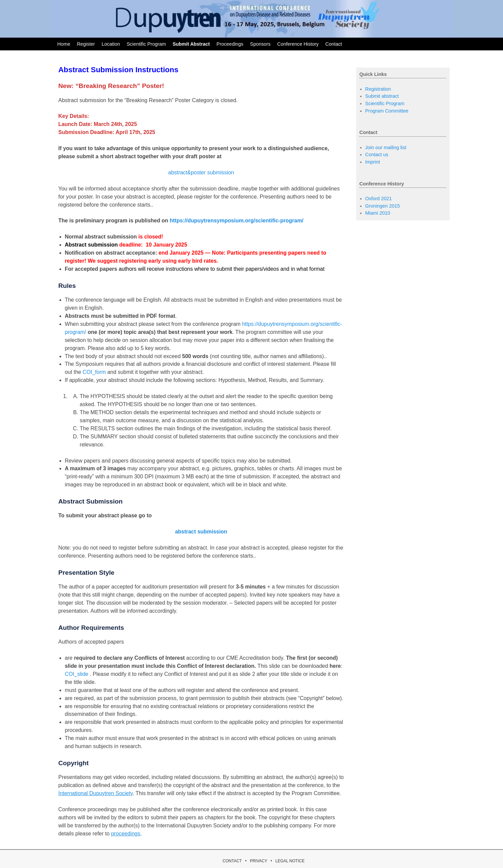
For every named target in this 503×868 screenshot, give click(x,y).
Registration (378, 89)
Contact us (377, 155)
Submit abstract (382, 96)
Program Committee (387, 111)
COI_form (94, 372)
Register (86, 44)
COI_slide (77, 674)
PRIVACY (259, 861)
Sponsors (260, 44)
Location (111, 44)
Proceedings (230, 44)
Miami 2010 (378, 213)
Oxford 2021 (379, 199)
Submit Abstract (191, 44)
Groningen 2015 (383, 206)
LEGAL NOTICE (290, 861)
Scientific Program (146, 44)
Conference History (298, 44)
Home (64, 44)
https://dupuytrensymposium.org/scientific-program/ (237, 221)
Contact (334, 44)
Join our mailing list (386, 147)
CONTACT (232, 861)
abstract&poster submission (201, 172)
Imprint (373, 162)
